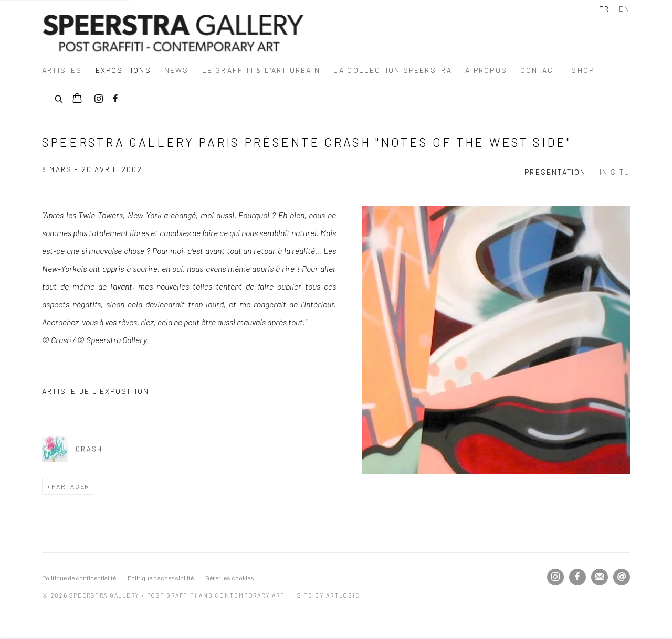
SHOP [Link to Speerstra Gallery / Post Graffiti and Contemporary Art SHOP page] (583, 70)
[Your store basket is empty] (77, 99)
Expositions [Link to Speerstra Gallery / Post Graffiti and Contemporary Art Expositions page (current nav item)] (123, 70)
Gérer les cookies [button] (230, 578)
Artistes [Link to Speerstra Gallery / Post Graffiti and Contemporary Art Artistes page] (62, 70)
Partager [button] (71, 486)
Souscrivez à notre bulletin (600, 577)
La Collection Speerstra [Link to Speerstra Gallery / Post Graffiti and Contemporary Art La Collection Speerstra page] (393, 70)
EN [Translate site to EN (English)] (624, 9)
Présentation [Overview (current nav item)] (555, 172)
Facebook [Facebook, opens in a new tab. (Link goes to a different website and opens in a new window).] (115, 99)
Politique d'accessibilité (161, 578)
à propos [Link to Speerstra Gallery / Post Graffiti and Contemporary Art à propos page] (486, 70)
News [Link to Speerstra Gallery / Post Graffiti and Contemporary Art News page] (177, 70)
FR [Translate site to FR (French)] (604, 9)
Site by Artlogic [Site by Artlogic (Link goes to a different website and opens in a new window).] (328, 595)
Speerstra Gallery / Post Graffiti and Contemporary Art (173, 33)
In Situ (615, 172)
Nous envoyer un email (622, 577)
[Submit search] (59, 98)
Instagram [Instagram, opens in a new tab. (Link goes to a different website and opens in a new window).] (99, 99)
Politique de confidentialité (79, 578)
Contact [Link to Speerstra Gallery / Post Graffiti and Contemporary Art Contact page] (539, 70)
